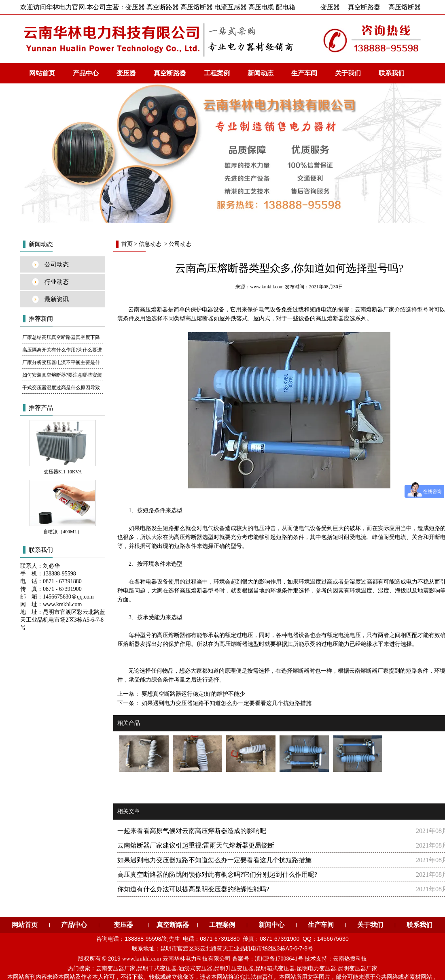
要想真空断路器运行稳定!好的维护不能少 (193, 694)
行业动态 (57, 282)
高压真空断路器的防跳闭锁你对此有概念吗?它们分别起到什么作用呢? (217, 875)
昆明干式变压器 (157, 968)
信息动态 (150, 244)
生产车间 (304, 73)
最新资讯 (57, 299)
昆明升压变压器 (234, 968)
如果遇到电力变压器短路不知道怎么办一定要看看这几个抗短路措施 (226, 703)
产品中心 (86, 73)
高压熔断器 (405, 7)
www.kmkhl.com (267, 287)
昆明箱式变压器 (275, 968)
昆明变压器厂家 (358, 968)
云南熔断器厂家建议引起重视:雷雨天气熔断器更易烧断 (196, 845)
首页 (127, 244)
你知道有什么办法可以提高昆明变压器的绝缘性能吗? (193, 889)
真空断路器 (364, 7)
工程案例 (217, 73)
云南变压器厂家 (116, 968)
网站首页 (42, 73)
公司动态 (57, 264)
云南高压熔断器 (148, 310)
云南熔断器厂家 (369, 671)
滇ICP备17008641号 (279, 959)
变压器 (330, 7)
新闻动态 (261, 73)
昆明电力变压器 (316, 968)
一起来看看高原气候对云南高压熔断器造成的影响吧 (192, 831)
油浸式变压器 (195, 968)
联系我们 (392, 73)
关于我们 (348, 73)
